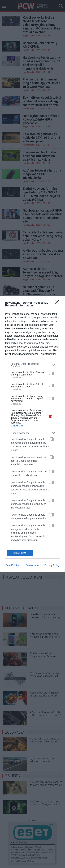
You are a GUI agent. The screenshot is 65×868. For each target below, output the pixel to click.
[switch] (52, 373)
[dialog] (32, 434)
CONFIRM (20, 553)
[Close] (58, 303)
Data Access (32, 565)
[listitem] (32, 365)
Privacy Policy (52, 565)
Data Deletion (13, 565)
